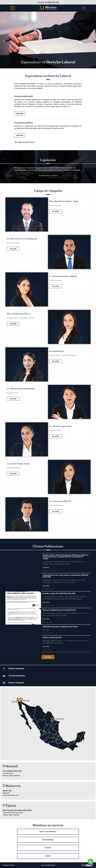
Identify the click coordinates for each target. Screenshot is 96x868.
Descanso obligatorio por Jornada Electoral (59, 610)
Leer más (46, 567)
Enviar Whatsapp (48, 840)
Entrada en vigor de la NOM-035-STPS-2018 (59, 593)
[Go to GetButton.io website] (91, 866)
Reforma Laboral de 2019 (52, 638)
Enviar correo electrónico (48, 832)
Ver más (48, 657)
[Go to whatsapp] (91, 862)
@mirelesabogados (17, 676)
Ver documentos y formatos (48, 176)
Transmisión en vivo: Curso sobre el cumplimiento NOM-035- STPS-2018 (66, 576)
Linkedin (48, 856)
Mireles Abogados (16, 669)
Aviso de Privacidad (48, 865)
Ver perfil (56, 211)
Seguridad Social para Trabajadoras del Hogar (60, 627)
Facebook (48, 848)
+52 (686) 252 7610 (52, 2)
